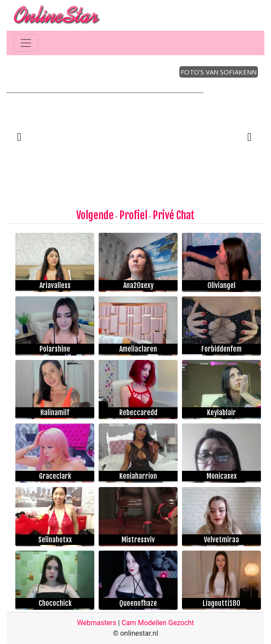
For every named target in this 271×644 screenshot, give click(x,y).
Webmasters (96, 623)
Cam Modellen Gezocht (158, 623)
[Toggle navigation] (26, 43)
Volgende (95, 215)
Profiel (133, 215)
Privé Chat (174, 215)
